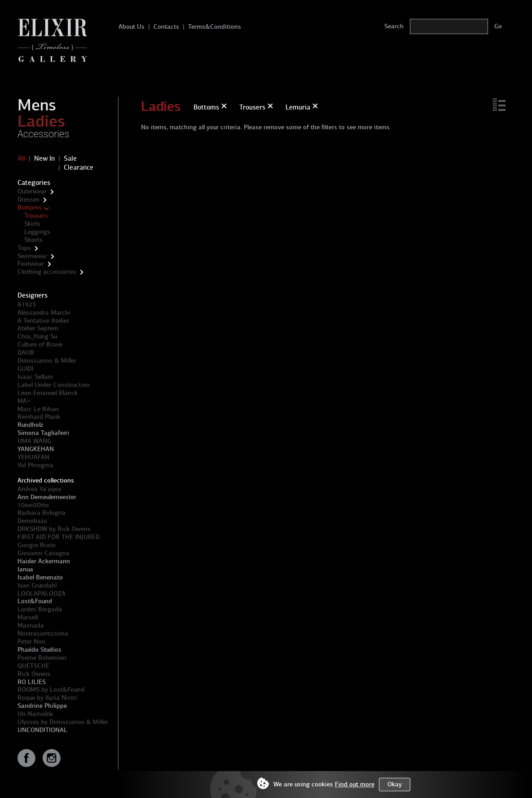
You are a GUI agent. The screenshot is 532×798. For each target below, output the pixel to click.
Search (394, 26)
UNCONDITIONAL (42, 730)
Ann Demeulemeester (47, 497)
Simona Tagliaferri (43, 433)
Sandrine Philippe (42, 706)
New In (44, 158)
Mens (37, 105)
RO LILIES (32, 682)
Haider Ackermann (44, 561)
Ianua (25, 569)
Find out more (355, 784)
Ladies (41, 121)
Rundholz (30, 425)
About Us (132, 27)
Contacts (166, 27)
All (21, 158)
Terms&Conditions (215, 27)
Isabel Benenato (40, 577)
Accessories (44, 134)
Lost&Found (35, 601)
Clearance (79, 167)
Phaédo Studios (40, 650)
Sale (70, 158)
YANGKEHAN (36, 449)
